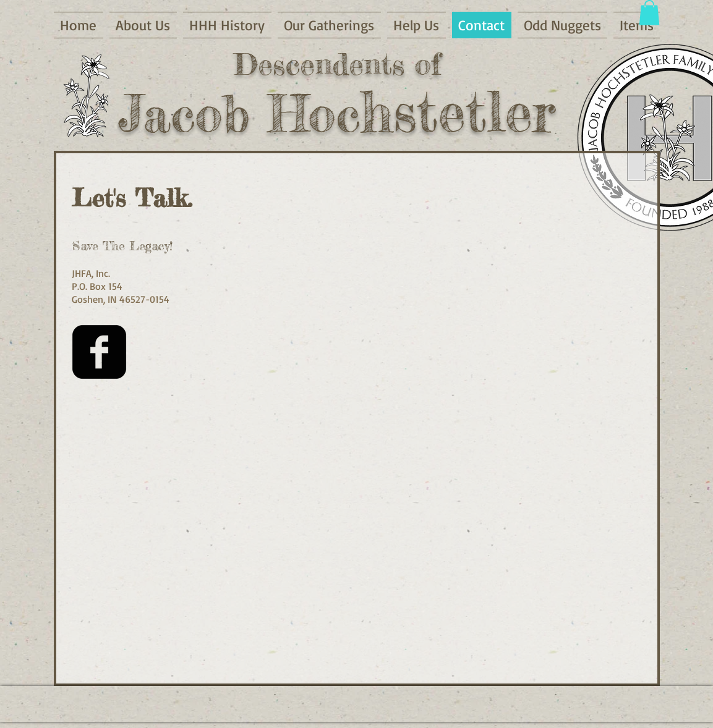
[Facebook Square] (99, 352)
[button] (649, 13)
